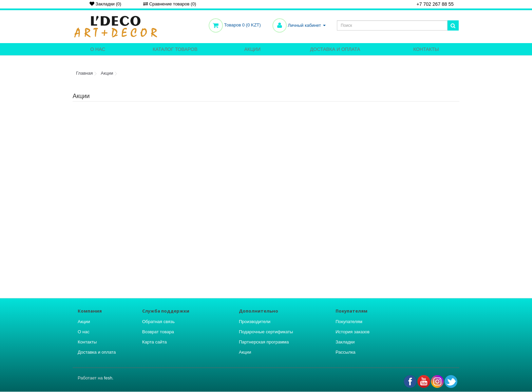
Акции (252, 49)
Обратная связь (158, 322)
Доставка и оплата (335, 49)
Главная (84, 73)
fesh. (109, 378)
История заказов (353, 332)
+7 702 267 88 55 (433, 5)
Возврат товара (158, 332)
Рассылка (346, 352)
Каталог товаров (175, 49)
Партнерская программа (264, 342)
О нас (98, 49)
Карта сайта (154, 342)
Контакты (426, 49)
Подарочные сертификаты (266, 332)
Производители (255, 322)
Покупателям (349, 322)
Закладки (345, 342)
